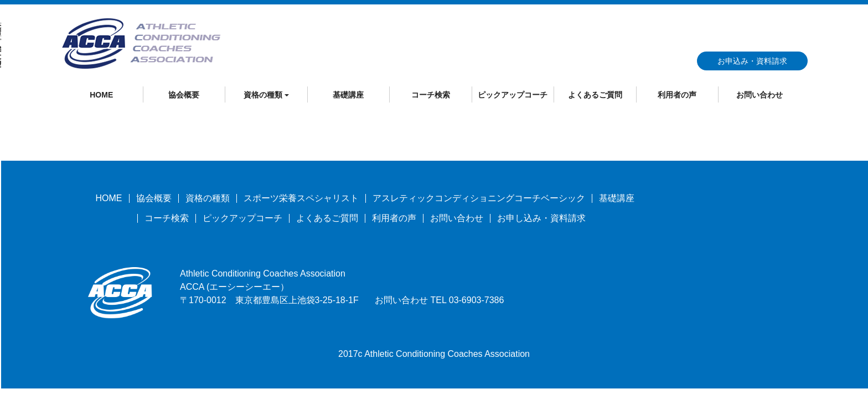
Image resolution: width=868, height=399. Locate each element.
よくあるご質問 (595, 95)
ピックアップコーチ (513, 95)
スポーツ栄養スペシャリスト (301, 198)
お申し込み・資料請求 (541, 218)
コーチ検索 (431, 95)
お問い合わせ (759, 95)
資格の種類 (208, 198)
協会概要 (184, 95)
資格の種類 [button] (266, 95)
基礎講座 (348, 95)
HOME (101, 95)
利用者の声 (677, 95)
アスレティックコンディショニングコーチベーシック (479, 198)
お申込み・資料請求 (752, 61)
